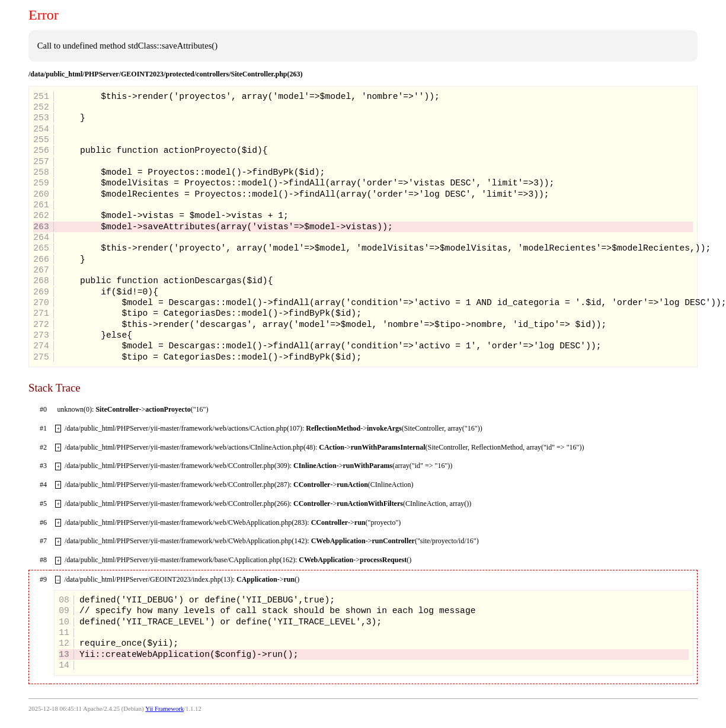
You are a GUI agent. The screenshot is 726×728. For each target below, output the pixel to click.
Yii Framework (164, 709)
